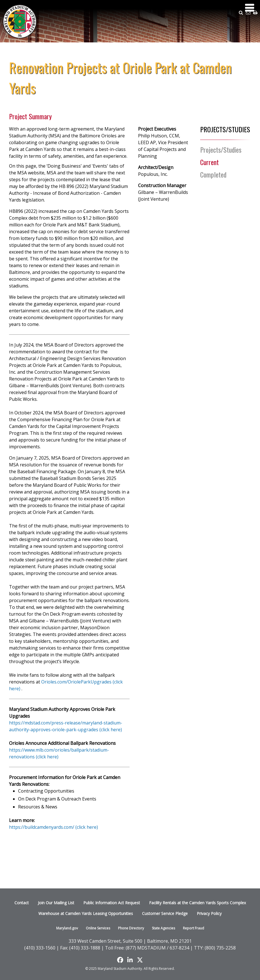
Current (209, 162)
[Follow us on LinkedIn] (130, 960)
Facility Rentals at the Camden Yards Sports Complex (197, 903)
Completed (213, 174)
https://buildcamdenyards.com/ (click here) (53, 827)
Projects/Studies (221, 150)
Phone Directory (131, 928)
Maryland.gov (67, 928)
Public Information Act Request (112, 903)
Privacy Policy (209, 913)
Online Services (98, 928)
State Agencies (163, 928)
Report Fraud (194, 928)
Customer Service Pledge (165, 913)
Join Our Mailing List (56, 903)
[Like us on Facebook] (120, 960)
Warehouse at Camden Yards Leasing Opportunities (86, 913)
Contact (22, 903)
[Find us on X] (140, 960)
